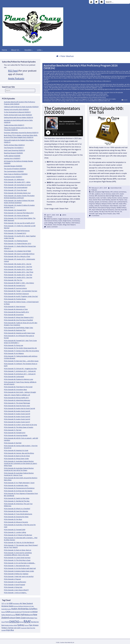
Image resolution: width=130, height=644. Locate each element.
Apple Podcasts (16, 78)
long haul (92, 204)
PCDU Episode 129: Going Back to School (17, 185)
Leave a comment (52, 227)
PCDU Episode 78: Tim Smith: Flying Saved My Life (20, 348)
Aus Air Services (106, 194)
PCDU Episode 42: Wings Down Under (16, 459)
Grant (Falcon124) (116, 188)
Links (39, 50)
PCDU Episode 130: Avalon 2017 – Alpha (17, 182)
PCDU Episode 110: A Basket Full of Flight (17, 251)
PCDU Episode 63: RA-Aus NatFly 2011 (16, 398)
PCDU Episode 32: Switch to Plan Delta (17, 498)
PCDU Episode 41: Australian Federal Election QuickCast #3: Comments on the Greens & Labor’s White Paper (20, 463)
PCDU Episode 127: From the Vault (15, 190)
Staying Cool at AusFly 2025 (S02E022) (16, 109)
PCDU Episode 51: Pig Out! (13, 430)
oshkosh (97, 206)
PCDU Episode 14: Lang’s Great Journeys (17, 558)
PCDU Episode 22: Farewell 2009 (15, 530)
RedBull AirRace (121, 208)
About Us (15, 50)
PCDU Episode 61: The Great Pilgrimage (17, 403)
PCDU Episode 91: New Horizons (15, 307)
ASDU (71, 219)
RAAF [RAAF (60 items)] (27, 621)
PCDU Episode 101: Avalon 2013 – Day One (18, 277)
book (98, 198)
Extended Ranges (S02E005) (13, 166)
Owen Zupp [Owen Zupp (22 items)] (21, 618)
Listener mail (112, 202)
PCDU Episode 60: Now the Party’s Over (17, 406)
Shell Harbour (76, 223)
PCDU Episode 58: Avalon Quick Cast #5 (17, 411)
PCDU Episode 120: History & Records (16, 215)
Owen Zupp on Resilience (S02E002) (16, 174)
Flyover (121, 200)
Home (4, 50)
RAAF (124, 206)
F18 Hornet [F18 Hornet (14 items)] (26, 612)
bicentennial (102, 196)
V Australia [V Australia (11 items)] (23, 628)
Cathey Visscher (112, 198)
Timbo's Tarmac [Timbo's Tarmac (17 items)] (7, 628)
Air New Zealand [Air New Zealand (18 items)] (26, 603)
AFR (111, 192)
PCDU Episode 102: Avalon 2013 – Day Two (18, 275)
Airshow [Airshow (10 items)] (16, 606)
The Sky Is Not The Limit (106, 212)
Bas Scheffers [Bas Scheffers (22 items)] (31, 609)
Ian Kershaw (104, 202)
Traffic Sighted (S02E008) (12, 156)
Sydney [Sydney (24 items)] (21, 625)
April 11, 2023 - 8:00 (53, 215)
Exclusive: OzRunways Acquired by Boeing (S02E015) (21, 133)
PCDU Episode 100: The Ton (13, 280)
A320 (93, 192)
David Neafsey (106, 200)
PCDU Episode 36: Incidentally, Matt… (16, 485)
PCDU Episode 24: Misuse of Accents (16, 522)
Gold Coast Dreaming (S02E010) (14, 150)
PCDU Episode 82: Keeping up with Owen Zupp (19, 333)
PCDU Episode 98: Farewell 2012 (15, 286)
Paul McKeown (105, 206)
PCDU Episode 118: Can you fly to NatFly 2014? (19, 223)
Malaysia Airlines (107, 204)
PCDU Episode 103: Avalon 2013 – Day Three (19, 272)
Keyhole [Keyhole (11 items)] (13, 615)
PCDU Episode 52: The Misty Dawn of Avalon (19, 427)
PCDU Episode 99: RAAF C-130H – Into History (19, 283)
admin (64, 215)
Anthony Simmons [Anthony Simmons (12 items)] (24, 606)
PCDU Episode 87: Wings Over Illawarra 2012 (19, 317)
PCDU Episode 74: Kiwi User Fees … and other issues (21, 361)
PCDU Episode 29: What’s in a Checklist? (17, 509)
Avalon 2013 (115, 194)
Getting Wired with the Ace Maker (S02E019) (18, 117)
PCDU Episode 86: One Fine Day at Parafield (18, 320)
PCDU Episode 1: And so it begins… (15, 593)
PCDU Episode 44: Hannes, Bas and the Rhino (19, 453)
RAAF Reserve (93, 208)
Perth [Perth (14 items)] (7, 622)
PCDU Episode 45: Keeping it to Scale (16, 450)
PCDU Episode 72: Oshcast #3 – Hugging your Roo (20, 369)
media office (123, 204)
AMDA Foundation (52, 219)
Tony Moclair (48, 225)
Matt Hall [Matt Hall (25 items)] (20, 615)
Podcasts (49, 217)
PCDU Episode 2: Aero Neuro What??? (16, 590)
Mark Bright (58, 223)
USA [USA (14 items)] (15, 628)
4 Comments (95, 216)
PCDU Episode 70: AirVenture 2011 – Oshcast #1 (20, 374)
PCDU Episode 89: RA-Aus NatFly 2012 (16, 312)
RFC (90, 210)
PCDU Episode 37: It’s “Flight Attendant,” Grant (19, 483)
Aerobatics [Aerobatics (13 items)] (16, 604)
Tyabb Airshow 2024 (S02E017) (14, 125)
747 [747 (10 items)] (5, 604)
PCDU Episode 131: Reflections (14, 179)
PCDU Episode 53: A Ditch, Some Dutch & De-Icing (20, 425)
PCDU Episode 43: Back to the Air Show (17, 456)
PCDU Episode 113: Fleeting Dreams (16, 241)
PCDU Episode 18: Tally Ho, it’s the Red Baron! (19, 542)
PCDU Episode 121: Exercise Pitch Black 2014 (19, 213)
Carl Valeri (103, 198)
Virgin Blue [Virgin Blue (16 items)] (10, 630)
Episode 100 (115, 200)
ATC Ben (92, 194)
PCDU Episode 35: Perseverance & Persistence (19, 488)
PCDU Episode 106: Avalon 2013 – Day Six (18, 264)
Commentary (76, 221)
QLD (120, 206)
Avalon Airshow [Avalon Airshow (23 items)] (18, 609)
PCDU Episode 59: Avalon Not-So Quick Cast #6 (19, 408)
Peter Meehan (66, 223)
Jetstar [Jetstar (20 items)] (35, 612)
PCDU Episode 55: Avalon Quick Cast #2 (17, 419)
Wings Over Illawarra (69, 225)
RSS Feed (13, 71)
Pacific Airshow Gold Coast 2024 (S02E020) (18, 115)
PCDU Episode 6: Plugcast (12, 579)
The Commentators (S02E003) (14, 171)
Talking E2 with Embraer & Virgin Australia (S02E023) (21, 107)
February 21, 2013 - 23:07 (99, 188)
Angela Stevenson (64, 219)
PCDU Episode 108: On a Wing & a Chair (17, 256)
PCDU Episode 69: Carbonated (14, 377)
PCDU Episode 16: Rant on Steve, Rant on (18, 550)
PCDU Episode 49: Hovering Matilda (16, 435)
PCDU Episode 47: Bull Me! (13, 443)
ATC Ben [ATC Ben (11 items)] (32, 606)
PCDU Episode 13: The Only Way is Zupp (17, 560)
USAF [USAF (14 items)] (18, 628)
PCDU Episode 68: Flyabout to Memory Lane (18, 379)
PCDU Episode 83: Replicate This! (15, 330)
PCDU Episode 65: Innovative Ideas (15, 390)
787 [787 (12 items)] (7, 604)
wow (114, 214)
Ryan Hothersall (97, 210)
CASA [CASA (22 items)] (8, 612)
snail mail (117, 210)
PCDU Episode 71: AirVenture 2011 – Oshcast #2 (20, 371)
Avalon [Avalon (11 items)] (9, 609)
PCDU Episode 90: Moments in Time (16, 309)
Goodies (28, 50)
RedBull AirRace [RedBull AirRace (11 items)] (9, 625)
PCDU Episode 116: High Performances (17, 231)
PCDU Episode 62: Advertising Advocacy (17, 400)
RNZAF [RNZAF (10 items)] (15, 625)
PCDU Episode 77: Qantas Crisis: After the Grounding (21, 351)
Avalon (60, 221)
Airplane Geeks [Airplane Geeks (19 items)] (8, 606)
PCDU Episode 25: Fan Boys (13, 519)
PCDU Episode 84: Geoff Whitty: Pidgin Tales (18, 328)
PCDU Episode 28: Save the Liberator (16, 511)
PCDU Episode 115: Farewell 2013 (15, 233)
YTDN (118, 214)
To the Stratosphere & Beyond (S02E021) (17, 112)
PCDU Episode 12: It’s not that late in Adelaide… (20, 563)
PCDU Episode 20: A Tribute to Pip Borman (18, 535)
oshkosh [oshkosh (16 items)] (12, 618)
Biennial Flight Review (113, 196)
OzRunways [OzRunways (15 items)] (30, 618)
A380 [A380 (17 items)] (11, 603)
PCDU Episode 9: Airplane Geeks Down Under (19, 571)
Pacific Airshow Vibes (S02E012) (14, 145)
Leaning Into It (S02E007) (12, 158)
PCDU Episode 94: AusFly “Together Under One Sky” (21, 296)
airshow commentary (120, 192)
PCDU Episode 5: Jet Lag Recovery (15, 582)
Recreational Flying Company (107, 208)
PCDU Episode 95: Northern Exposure (16, 294)
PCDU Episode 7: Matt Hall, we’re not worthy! (19, 576)
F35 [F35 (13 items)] (31, 612)
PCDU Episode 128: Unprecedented (16, 187)
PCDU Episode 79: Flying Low (13, 345)
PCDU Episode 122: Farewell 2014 (15, 210)
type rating (99, 214)
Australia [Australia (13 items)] (4, 609)
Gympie (97, 202)
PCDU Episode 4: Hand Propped (14, 585)
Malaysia (98, 204)
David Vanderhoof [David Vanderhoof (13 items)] (16, 612)
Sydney (96, 212)
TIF (121, 212)
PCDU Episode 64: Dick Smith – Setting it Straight (20, 392)
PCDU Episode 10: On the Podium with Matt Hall (20, 568)
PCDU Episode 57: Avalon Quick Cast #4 (17, 414)
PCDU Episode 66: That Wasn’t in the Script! (18, 387)
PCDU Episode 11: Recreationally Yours (17, 566)
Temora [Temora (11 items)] (26, 625)
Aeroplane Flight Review (102, 192)
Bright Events (67, 221)
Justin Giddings (49, 223)
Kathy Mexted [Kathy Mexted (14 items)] (6, 615)
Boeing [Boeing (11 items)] (3, 612)
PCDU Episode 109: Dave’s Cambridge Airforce (19, 254)
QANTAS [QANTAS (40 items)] (14, 621)
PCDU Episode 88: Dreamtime (14, 315)
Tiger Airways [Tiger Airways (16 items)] (34, 625)
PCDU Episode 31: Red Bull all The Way (17, 501)
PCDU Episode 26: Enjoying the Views (16, 517)
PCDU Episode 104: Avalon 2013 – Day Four (18, 269)
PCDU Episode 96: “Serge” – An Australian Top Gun (21, 291)
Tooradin (92, 214)
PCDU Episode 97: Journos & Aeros (15, 288)
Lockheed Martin (122, 202)
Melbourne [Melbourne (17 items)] (29, 615)
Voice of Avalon (58, 225)
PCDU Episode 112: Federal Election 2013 (18, 244)
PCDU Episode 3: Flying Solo (13, 587)
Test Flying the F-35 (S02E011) (14, 148)
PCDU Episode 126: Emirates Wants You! (17, 193)
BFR (96, 196)
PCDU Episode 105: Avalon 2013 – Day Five (18, 267)
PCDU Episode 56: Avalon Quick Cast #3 (17, 417)
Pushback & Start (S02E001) (13, 177)
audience (98, 194)
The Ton (117, 212)
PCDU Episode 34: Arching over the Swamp (18, 491)
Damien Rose (97, 200)
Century (120, 198)
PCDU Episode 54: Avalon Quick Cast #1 (17, 422)
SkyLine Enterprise (108, 210)
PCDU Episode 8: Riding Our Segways (16, 574)
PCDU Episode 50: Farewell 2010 (15, 433)
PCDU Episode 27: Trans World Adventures (18, 514)
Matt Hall (115, 204)
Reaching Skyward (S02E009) (13, 153)
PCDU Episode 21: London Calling (15, 532)
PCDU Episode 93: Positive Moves (15, 299)
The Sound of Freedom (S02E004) (15, 169)
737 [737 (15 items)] (3, 603)
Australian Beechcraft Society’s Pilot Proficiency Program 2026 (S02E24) (81, 67)
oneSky (91, 206)
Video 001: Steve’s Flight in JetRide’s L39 (17, 395)
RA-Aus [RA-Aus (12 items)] (21, 622)
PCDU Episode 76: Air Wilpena (14, 353)
